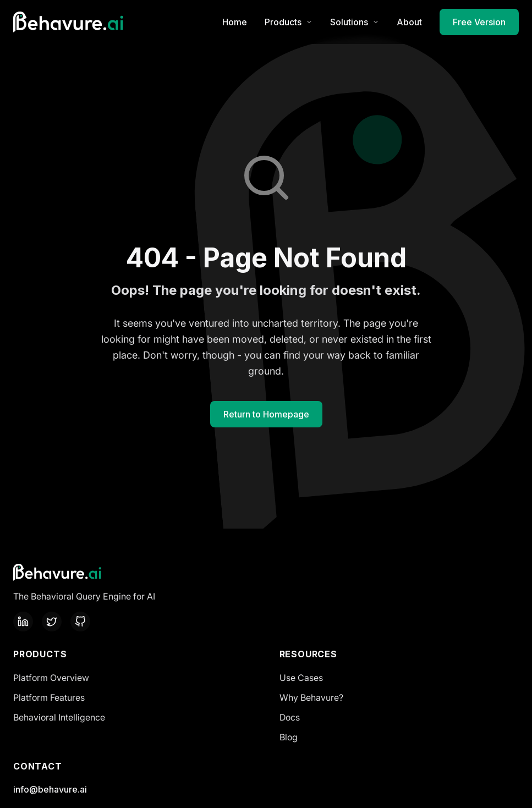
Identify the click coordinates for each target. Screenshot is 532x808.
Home (235, 22)
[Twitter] (52, 622)
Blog (289, 737)
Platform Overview (51, 678)
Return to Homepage (266, 414)
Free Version (479, 22)
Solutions (355, 22)
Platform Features (49, 697)
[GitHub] (80, 622)
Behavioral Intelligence (59, 717)
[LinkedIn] (23, 622)
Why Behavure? (311, 697)
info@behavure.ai (50, 789)
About (409, 22)
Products (289, 22)
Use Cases (301, 678)
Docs (290, 717)
